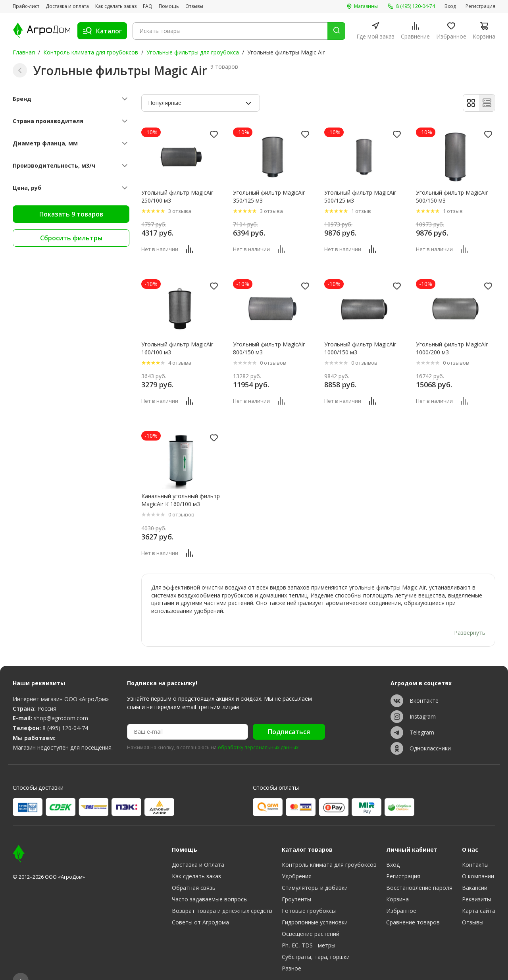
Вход (450, 6)
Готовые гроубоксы (309, 896)
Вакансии (475, 873)
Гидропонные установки (315, 907)
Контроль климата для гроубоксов (91, 52)
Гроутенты (296, 884)
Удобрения (297, 861)
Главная (24, 52)
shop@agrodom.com (61, 703)
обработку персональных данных (258, 733)
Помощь (169, 6)
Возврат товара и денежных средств (222, 896)
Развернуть (470, 618)
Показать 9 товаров (71, 214)
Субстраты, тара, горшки (316, 942)
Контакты (475, 850)
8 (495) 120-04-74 (65, 713)
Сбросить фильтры (71, 238)
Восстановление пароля (419, 873)
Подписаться (289, 717)
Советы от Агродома (200, 907)
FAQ (148, 6)
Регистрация (480, 6)
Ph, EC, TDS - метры (309, 930)
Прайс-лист (26, 6)
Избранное (401, 896)
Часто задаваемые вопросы (210, 884)
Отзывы (194, 6)
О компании (478, 861)
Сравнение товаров (413, 907)
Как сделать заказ (116, 6)
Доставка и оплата (67, 6)
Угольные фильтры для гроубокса (193, 52)
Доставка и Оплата (198, 850)
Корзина (397, 884)
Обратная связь (194, 873)
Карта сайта (479, 896)
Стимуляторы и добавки (315, 873)
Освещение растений (311, 919)
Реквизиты (476, 884)
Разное (292, 953)
